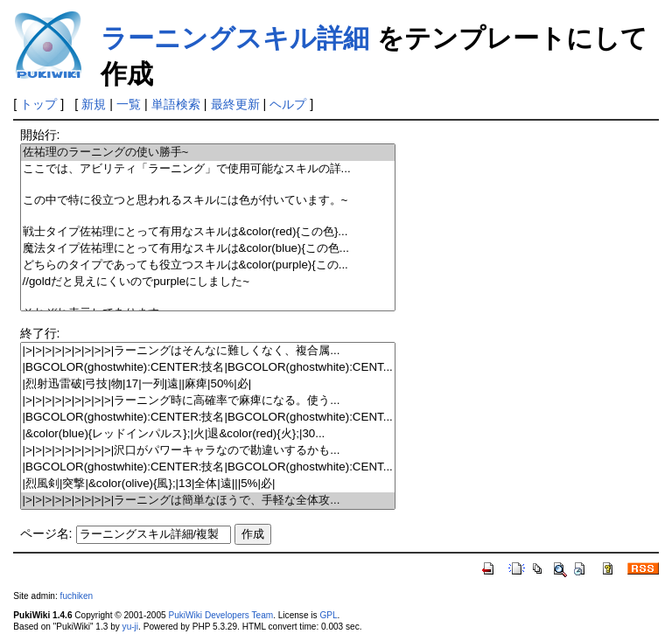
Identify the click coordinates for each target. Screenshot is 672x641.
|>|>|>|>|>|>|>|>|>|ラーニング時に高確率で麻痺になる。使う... (208, 401)
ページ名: (46, 533)
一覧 (129, 104)
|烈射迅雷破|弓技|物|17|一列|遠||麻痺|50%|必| (208, 384)
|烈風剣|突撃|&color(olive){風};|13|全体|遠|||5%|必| (208, 484)
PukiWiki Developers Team (220, 615)
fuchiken (77, 596)
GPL (328, 615)
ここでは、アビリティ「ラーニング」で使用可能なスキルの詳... (208, 169)
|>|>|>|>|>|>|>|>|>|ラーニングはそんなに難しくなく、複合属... (208, 351)
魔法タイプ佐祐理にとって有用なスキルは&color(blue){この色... (208, 249)
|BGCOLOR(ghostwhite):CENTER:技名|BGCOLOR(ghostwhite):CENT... (208, 368)
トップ (38, 104)
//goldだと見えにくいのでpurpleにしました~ (208, 282)
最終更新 (235, 104)
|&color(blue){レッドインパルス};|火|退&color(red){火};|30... (208, 434)
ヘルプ (288, 104)
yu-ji (130, 627)
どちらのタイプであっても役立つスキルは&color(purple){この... (208, 265)
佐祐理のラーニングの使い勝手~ (208, 153)
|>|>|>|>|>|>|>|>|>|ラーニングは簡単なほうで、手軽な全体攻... (208, 501)
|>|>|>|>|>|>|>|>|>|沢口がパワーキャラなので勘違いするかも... (208, 451)
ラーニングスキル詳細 (235, 38)
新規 (94, 104)
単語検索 (176, 104)
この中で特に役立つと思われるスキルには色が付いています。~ (208, 201)
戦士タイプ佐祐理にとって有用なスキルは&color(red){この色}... (208, 232)
